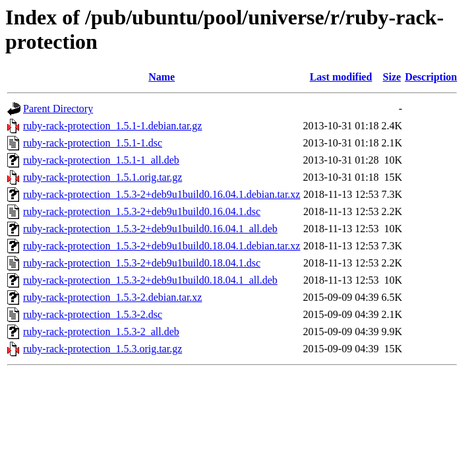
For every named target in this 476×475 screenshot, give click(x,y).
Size (392, 77)
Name (162, 77)
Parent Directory (58, 109)
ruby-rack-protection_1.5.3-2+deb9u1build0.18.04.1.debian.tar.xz (162, 246)
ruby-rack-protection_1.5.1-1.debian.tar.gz (112, 126)
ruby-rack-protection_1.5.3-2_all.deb (101, 332)
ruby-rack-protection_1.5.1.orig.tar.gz (103, 177)
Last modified (341, 77)
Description (431, 77)
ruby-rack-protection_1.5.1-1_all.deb (101, 160)
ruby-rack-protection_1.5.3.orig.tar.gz (103, 349)
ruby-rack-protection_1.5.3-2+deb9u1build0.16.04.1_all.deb (150, 229)
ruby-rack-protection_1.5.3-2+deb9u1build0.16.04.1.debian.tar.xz (162, 194)
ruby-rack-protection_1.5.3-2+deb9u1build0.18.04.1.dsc (142, 263)
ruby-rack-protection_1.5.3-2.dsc (93, 314)
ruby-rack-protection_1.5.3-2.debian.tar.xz (112, 297)
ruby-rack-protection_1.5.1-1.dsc (93, 143)
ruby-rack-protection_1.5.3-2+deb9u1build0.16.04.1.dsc (142, 211)
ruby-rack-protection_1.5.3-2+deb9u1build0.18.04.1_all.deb (150, 280)
